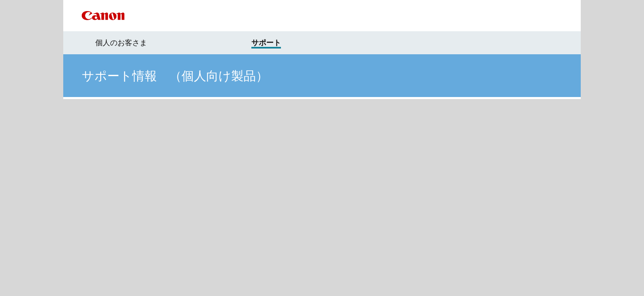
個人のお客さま (121, 43)
